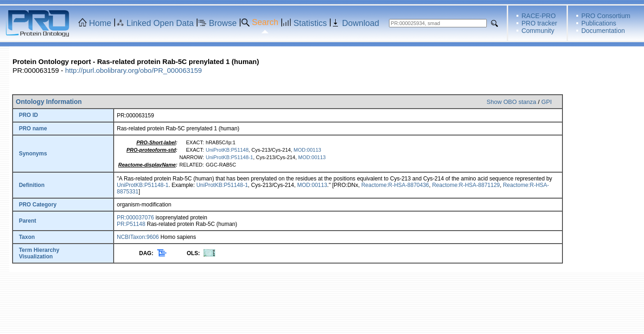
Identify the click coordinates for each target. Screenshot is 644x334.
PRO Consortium (606, 16)
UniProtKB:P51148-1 (230, 157)
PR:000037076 (135, 218)
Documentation (603, 31)
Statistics (310, 23)
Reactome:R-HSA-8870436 (395, 185)
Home (100, 23)
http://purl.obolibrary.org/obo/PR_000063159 (133, 70)
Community (538, 31)
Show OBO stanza (512, 102)
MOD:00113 (307, 150)
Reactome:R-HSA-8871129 (466, 185)
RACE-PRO (539, 16)
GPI (547, 102)
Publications (599, 23)
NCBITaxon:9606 (138, 237)
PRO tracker (539, 23)
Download (361, 23)
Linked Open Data (160, 23)
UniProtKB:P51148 (227, 150)
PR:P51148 (131, 224)
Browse (223, 23)
